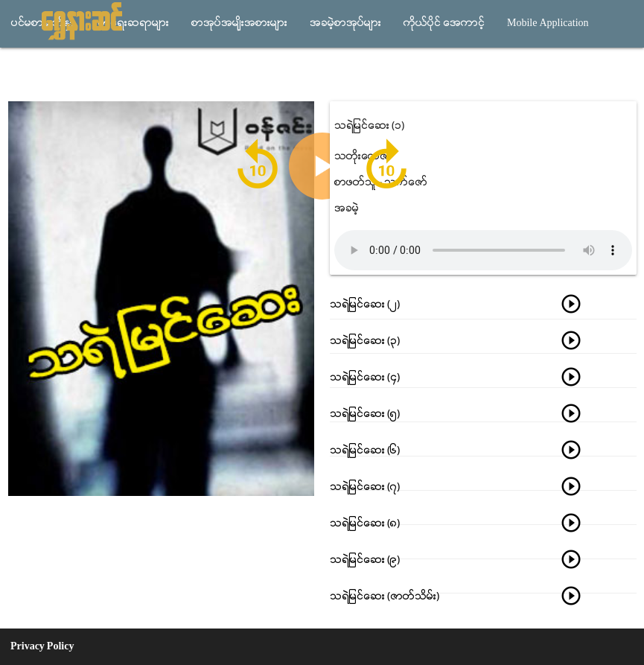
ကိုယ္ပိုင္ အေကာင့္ (444, 23)
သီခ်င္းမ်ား (35, 71)
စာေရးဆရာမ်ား (134, 23)
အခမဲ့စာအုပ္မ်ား (345, 23)
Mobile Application (548, 23)
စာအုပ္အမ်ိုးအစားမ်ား (239, 23)
